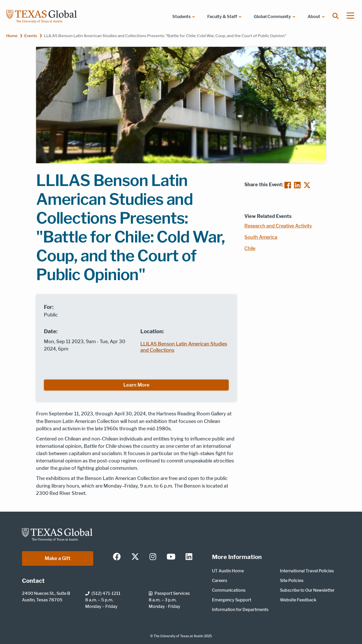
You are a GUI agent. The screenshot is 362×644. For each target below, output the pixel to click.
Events (31, 36)
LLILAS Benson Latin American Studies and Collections (184, 347)
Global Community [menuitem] (272, 17)
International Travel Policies (307, 571)
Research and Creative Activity (278, 226)
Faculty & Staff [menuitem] (222, 17)
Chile (250, 248)
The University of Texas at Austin (179, 636)
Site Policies (292, 581)
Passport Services (169, 593)
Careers (220, 581)
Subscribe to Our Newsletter (307, 590)
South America (261, 237)
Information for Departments (240, 610)
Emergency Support (232, 600)
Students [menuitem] (181, 17)
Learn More (136, 385)
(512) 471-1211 (103, 593)
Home (12, 36)
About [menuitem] (314, 17)
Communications (229, 590)
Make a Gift (58, 558)
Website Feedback (298, 600)
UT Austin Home (228, 571)
